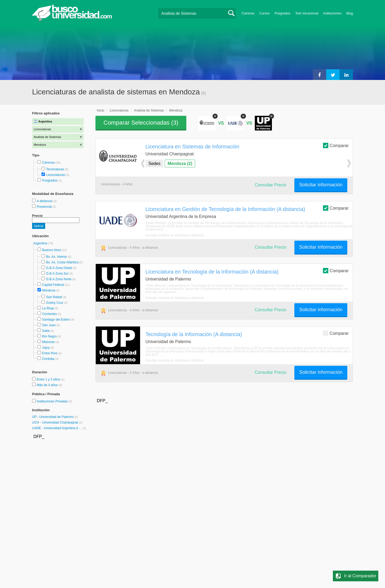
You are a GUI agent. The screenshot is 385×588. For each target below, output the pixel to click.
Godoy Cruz (55, 303)
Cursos (265, 13)
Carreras (248, 13)
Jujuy (46, 348)
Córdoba (48, 359)
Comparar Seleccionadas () (141, 123)
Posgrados (282, 13)
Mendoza (49, 290)
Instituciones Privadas (54, 401)
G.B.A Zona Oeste (59, 268)
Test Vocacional (307, 13)
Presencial (45, 207)
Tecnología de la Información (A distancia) (194, 334)
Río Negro (49, 336)
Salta (46, 331)
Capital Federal (53, 285)
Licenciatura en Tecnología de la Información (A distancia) (212, 272)
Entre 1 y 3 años (49, 379)
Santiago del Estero (56, 320)
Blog (350, 13)
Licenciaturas (55, 175)
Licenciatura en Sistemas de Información (192, 147)
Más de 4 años (48, 385)
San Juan (49, 325)
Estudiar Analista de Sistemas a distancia (175, 235)
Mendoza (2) (180, 164)
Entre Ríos (50, 353)
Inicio (101, 110)
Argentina (41, 243)
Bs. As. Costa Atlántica (62, 262)
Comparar (336, 145)
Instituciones (332, 13)
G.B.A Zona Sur (57, 274)
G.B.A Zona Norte (59, 279)
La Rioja (48, 308)
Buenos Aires (51, 250)
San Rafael (54, 297)
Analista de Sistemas (149, 110)
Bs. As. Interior (56, 257)
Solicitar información (321, 185)
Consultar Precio (271, 185)
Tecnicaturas (55, 169)
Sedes (154, 164)
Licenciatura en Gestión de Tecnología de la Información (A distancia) (225, 209)
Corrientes (49, 314)
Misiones (48, 342)
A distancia (45, 201)
